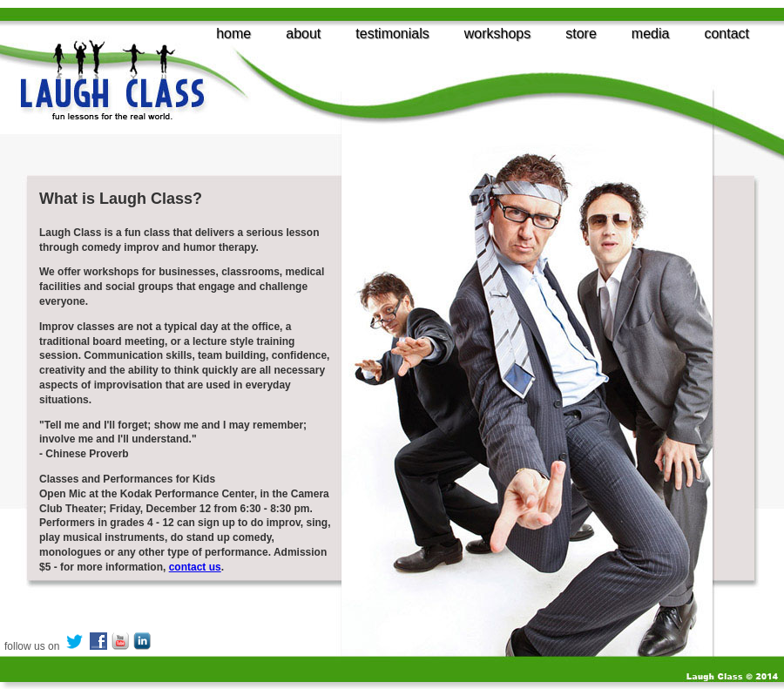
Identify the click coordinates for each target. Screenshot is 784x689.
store (581, 34)
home (233, 34)
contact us (195, 567)
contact (727, 34)
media (651, 34)
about (303, 34)
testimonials (392, 34)
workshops (497, 34)
